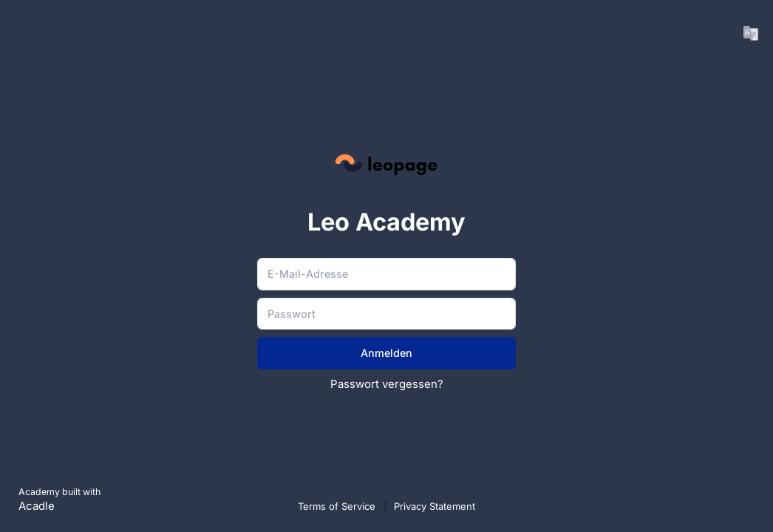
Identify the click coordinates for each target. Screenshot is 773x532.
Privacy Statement (435, 506)
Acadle (37, 506)
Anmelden (386, 353)
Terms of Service (338, 506)
